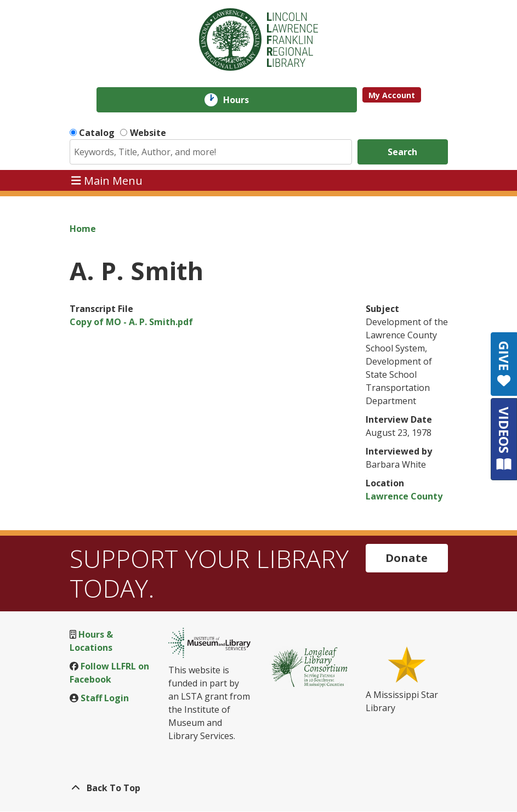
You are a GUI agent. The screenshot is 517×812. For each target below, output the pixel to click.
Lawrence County (404, 496)
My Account (392, 95)
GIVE (504, 364)
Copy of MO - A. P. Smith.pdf (131, 322)
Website (148, 133)
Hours (244, 100)
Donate (407, 558)
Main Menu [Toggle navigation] (107, 180)
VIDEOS (504, 439)
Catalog (97, 133)
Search (402, 152)
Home (83, 229)
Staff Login (105, 698)
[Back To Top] (259, 788)
